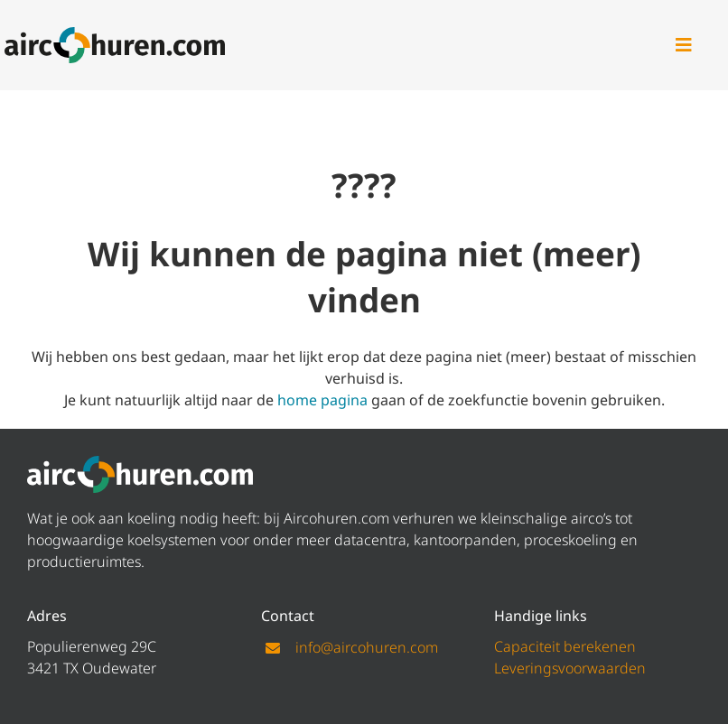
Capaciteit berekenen (565, 646)
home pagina (322, 400)
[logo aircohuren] (115, 34)
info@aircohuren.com (367, 647)
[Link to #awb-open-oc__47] (684, 45)
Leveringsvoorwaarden (570, 668)
